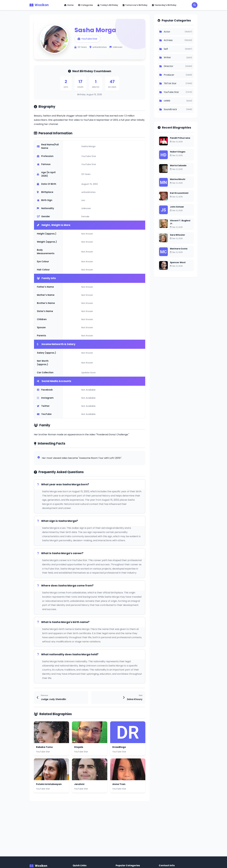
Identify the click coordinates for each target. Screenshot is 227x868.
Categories (86, 5)
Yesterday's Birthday (164, 5)
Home (69, 5)
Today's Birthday (108, 5)
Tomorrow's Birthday (135, 5)
